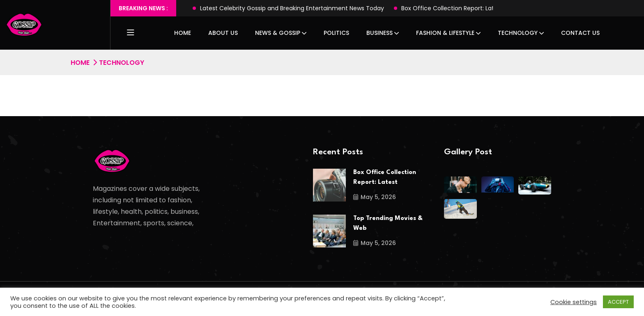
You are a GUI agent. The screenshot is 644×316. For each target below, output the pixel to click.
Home (183, 33)
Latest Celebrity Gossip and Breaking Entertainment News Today (292, 8)
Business (379, 33)
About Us (223, 33)
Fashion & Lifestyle (445, 33)
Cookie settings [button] (574, 302)
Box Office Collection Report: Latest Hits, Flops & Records (482, 8)
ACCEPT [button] (618, 302)
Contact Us (580, 33)
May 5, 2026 (375, 197)
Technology (518, 33)
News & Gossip (278, 33)
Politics (336, 33)
